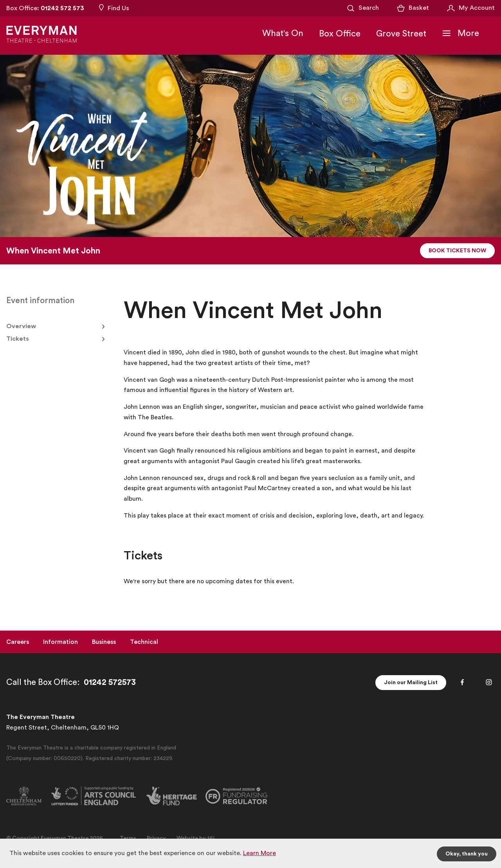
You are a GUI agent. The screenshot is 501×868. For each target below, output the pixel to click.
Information (60, 642)
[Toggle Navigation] (460, 33)
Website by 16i (196, 838)
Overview (21, 326)
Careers (18, 642)
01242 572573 (110, 682)
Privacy (156, 838)
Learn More (260, 853)
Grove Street (401, 34)
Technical (144, 642)
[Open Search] (362, 8)
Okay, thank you (467, 854)
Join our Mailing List (411, 683)
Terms (128, 838)
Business (104, 642)
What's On (283, 33)
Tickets (18, 339)
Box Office (340, 34)
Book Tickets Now (457, 251)
